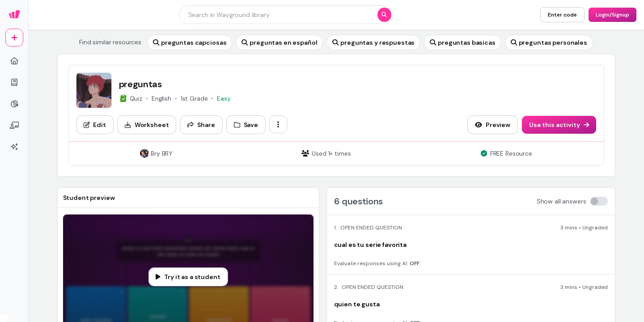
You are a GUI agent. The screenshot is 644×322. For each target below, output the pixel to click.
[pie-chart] (14, 104)
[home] (14, 61)
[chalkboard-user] (14, 125)
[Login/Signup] (612, 15)
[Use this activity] (559, 125)
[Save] (246, 125)
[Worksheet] (147, 125)
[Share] (201, 125)
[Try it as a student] (188, 277)
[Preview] (493, 125)
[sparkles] (14, 147)
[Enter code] (562, 15)
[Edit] (95, 125)
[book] (14, 82)
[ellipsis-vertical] (278, 124)
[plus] (14, 38)
